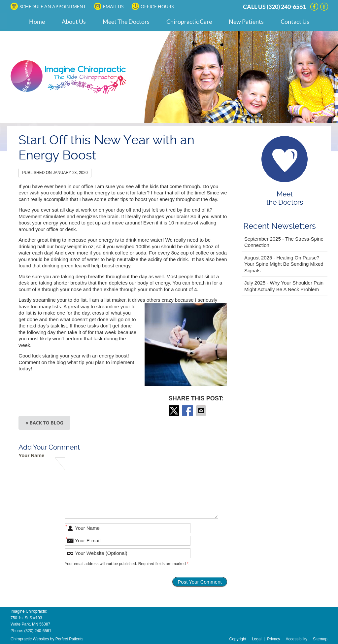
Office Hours (153, 6)
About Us (74, 22)
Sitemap (320, 639)
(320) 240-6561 (286, 7)
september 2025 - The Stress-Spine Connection (284, 242)
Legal (257, 639)
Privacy (273, 639)
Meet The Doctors (126, 22)
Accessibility (297, 639)
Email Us (109, 6)
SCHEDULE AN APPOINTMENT (48, 6)
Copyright (238, 639)
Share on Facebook (188, 411)
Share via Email (202, 411)
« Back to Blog (44, 423)
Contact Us (295, 22)
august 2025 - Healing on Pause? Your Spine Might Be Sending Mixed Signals (284, 264)
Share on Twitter (175, 411)
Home (37, 22)
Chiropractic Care (189, 22)
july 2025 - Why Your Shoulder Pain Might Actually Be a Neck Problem (284, 286)
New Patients (246, 22)
